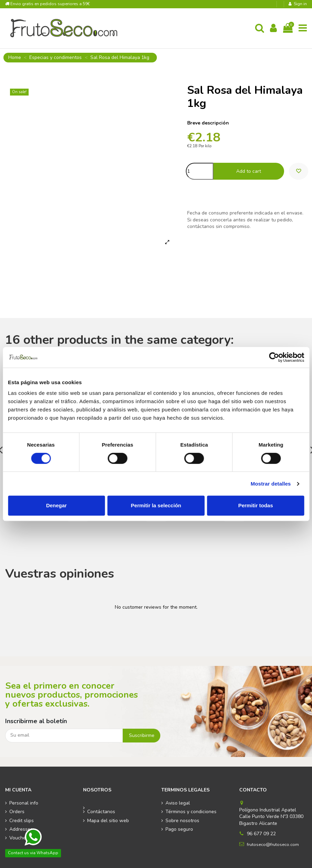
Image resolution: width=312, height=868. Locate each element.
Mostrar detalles (271, 484)
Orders (17, 812)
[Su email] (64, 736)
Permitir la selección (156, 505)
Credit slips (22, 821)
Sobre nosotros (182, 821)
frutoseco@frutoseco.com (273, 844)
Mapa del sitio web (108, 821)
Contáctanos (101, 812)
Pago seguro (179, 829)
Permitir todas (256, 505)
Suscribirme (142, 735)
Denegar (57, 505)
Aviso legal (178, 803)
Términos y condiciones (191, 812)
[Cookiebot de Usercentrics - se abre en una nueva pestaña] (274, 357)
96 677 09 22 (261, 834)
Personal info (24, 803)
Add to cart (249, 171)
